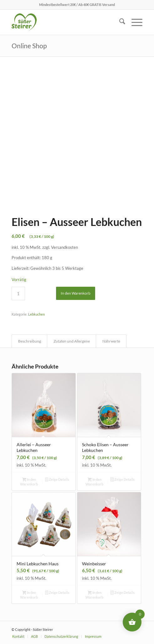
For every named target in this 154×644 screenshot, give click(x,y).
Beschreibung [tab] (30, 341)
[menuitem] (119, 22)
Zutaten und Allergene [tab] (72, 341)
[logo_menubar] (64, 22)
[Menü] (134, 22)
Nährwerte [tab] (111, 341)
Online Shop (29, 46)
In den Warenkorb (76, 293)
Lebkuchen (36, 314)
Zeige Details (57, 480)
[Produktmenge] (18, 293)
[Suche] (119, 22)
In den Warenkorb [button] (29, 482)
